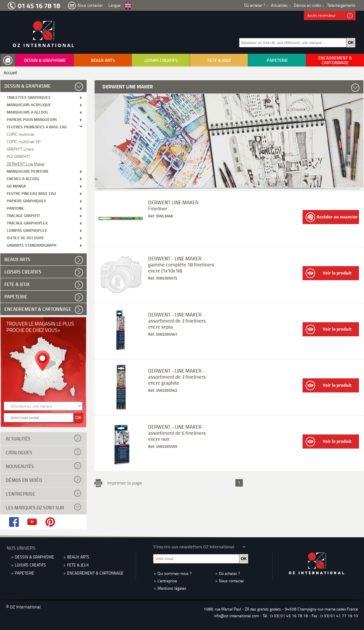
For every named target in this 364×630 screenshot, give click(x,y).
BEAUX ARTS (103, 60)
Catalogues (43, 452)
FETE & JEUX (219, 60)
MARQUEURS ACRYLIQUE (29, 104)
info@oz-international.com (236, 616)
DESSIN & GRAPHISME (45, 60)
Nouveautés (43, 466)
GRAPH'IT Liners (20, 149)
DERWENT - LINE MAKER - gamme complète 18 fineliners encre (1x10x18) (181, 264)
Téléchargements (341, 5)
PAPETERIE (277, 60)
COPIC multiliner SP (24, 141)
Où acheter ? (255, 5)
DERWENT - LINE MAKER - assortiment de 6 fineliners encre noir (177, 433)
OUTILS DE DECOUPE (25, 237)
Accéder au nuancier (332, 217)
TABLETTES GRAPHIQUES (29, 97)
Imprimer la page (123, 482)
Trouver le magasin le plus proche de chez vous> (40, 327)
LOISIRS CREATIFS (161, 60)
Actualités (279, 5)
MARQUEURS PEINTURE (28, 171)
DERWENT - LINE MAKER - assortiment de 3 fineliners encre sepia (177, 321)
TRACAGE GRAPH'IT (23, 215)
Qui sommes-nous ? (174, 573)
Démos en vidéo (307, 5)
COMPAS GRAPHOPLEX (27, 230)
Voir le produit (329, 273)
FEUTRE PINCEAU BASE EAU (31, 193)
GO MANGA (16, 186)
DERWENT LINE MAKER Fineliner (173, 205)
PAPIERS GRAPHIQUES (26, 200)
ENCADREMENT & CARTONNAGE (335, 60)
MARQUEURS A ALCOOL (28, 112)
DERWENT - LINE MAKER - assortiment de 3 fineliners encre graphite (177, 377)
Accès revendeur (330, 16)
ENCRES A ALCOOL (23, 178)
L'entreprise (43, 493)
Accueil (10, 73)
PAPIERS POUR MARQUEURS (32, 119)
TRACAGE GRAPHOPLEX (27, 223)
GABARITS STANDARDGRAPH (32, 245)
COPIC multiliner (21, 134)
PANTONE (15, 208)
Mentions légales (172, 588)
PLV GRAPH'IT (18, 156)
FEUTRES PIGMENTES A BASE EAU (37, 127)
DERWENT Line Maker (26, 163)
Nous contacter (90, 5)
